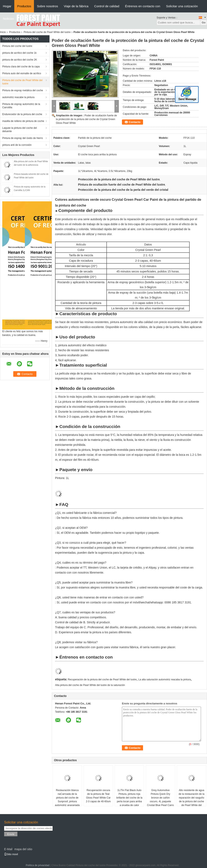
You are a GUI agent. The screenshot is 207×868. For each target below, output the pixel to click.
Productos (24, 6)
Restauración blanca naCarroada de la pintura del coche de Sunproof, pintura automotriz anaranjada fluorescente (67, 800)
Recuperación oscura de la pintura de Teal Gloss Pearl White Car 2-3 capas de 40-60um (98, 796)
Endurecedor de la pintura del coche (22, 114)
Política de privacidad (37, 865)
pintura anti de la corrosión (17, 145)
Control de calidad (107, 6)
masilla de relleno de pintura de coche (23, 121)
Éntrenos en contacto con (143, 6)
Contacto (135, 122)
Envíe (11, 834)
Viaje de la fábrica (76, 6)
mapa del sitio (23, 849)
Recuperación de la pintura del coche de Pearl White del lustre (102, 680)
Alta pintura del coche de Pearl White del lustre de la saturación (90, 685)
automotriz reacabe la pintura (18, 97)
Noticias (8, 19)
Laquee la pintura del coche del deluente (20, 130)
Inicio (3, 32)
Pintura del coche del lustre (17, 46)
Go (204, 22)
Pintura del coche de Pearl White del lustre (47, 32)
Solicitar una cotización (182, 6)
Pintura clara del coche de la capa (21, 67)
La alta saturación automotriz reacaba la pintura (164, 680)
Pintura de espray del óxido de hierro (23, 138)
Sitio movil (11, 854)
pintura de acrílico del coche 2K (20, 60)
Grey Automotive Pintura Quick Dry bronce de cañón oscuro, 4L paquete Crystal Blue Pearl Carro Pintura (160, 800)
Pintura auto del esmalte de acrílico (22, 73)
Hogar (7, 6)
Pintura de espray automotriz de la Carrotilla (21, 106)
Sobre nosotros (47, 6)
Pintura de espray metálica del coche (23, 90)
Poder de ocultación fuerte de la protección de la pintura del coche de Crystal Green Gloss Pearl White (86, 119)
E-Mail (8, 849)
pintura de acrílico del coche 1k (19, 53)
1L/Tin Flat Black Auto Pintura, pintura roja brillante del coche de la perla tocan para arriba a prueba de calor (129, 798)
